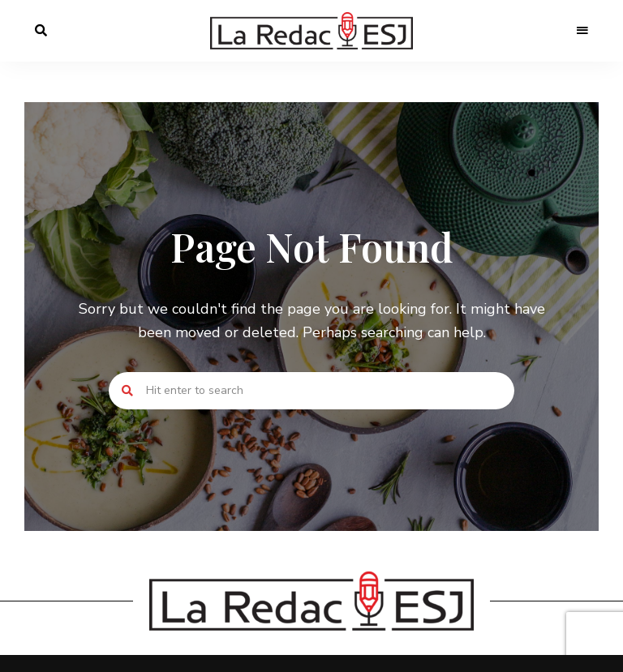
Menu (582, 31)
